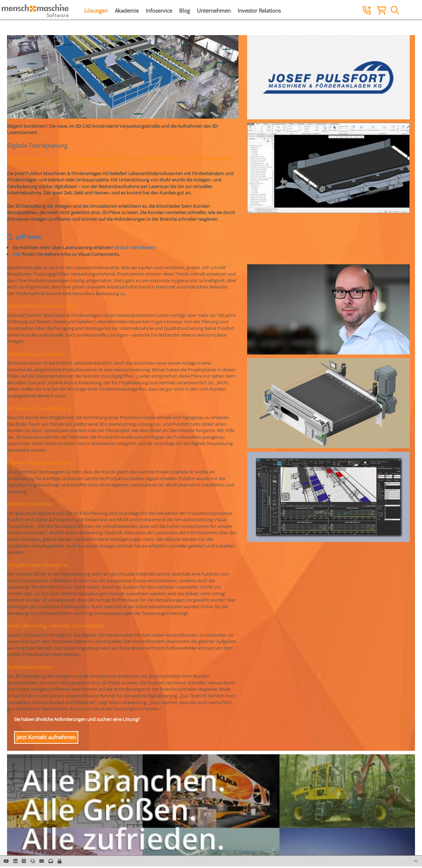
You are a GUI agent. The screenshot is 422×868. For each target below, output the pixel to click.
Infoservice (159, 11)
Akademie (127, 11)
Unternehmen (214, 11)
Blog (184, 11)
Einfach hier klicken (134, 247)
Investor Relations (259, 11)
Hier (17, 254)
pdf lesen (24, 237)
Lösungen (96, 11)
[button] (60, 861)
